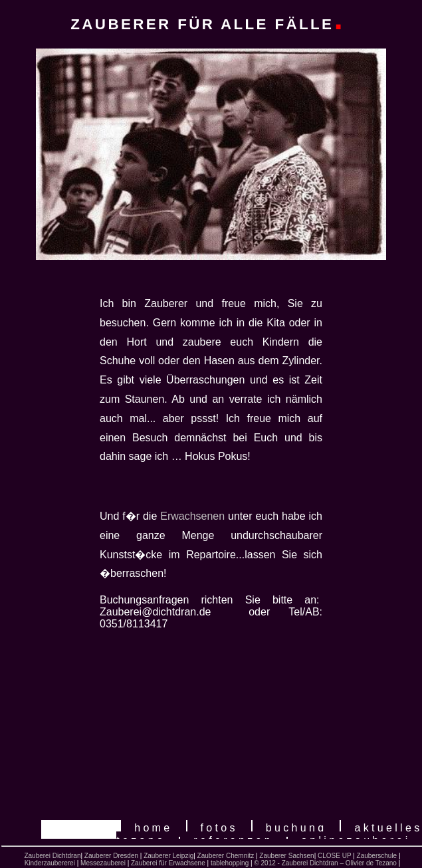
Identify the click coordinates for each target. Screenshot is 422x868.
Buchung (296, 828)
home (153, 828)
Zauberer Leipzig (168, 856)
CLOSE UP (334, 856)
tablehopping (229, 863)
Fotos (219, 828)
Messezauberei (103, 863)
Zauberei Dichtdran (52, 856)
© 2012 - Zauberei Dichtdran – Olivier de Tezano (325, 863)
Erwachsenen (192, 516)
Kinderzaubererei (50, 863)
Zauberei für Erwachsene (168, 863)
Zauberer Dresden (111, 856)
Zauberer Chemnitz (226, 856)
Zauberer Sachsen (286, 856)
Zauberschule (377, 856)
